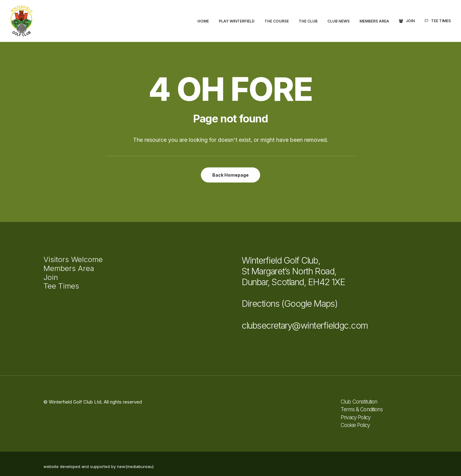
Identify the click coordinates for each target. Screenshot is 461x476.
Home (203, 21)
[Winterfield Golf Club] (21, 21)
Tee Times (441, 21)
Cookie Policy (355, 425)
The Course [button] (277, 21)
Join (410, 21)
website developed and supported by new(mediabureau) (99, 466)
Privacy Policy (355, 417)
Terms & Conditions (362, 409)
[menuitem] (205, 21)
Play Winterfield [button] (237, 21)
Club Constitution (359, 402)
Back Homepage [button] (230, 175)
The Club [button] (308, 21)
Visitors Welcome (73, 259)
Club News (338, 21)
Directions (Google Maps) (289, 304)
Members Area (374, 21)
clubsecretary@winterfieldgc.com (305, 325)
